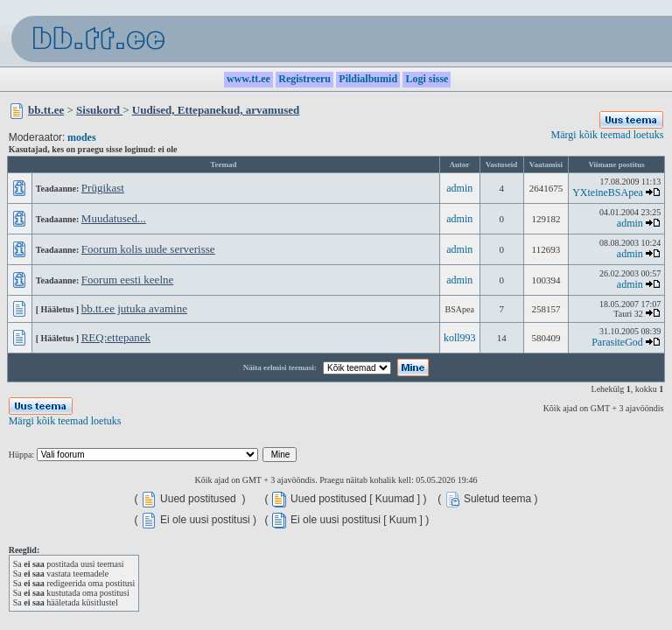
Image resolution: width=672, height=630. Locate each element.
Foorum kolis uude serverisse (148, 249)
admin (459, 188)
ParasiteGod (617, 342)
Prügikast (103, 188)
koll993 (460, 338)
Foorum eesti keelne (127, 280)
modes (82, 137)
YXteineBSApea (608, 192)
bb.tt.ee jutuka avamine (134, 308)
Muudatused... (114, 218)
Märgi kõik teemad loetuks (608, 135)
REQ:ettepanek (116, 337)
